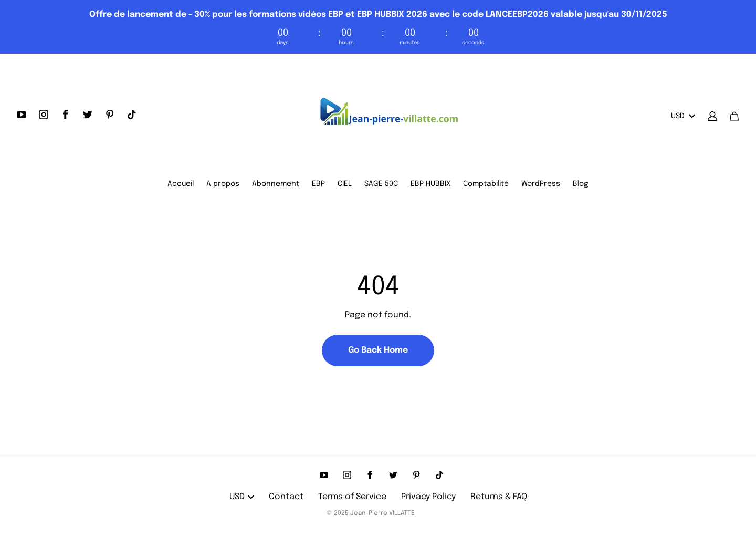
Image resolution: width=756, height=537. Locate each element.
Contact (286, 497)
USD (683, 116)
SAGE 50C (381, 184)
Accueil (181, 184)
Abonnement (276, 184)
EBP (318, 184)
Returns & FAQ (499, 497)
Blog (581, 184)
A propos (223, 184)
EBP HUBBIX (430, 184)
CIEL (345, 184)
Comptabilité (486, 184)
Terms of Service (352, 497)
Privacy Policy (428, 497)
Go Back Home (378, 350)
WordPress (541, 184)
